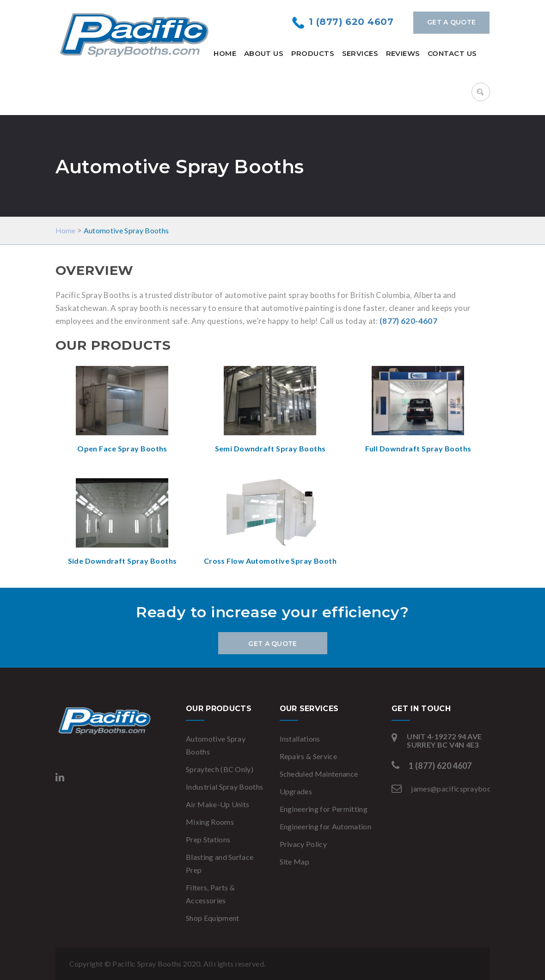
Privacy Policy (303, 844)
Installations (300, 739)
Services (360, 53)
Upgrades (296, 791)
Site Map (295, 861)
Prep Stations (208, 839)
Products (313, 53)
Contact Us (452, 53)
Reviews (403, 53)
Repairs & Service (308, 756)
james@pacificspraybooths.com (464, 788)
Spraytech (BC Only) (220, 769)
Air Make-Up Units (217, 804)
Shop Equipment (212, 918)
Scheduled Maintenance (319, 774)
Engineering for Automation (325, 826)
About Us (264, 53)
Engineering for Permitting (324, 809)
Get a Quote (451, 22)
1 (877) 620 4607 (351, 22)
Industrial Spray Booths (224, 787)
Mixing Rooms (210, 822)
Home (225, 53)
